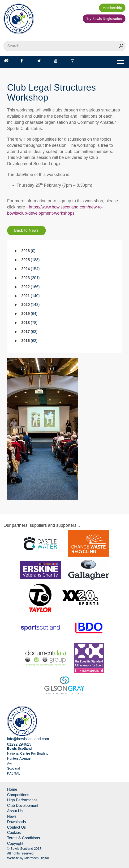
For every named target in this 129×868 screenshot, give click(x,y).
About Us (15, 811)
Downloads (16, 822)
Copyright (15, 843)
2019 (29, 314)
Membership (112, 8)
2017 (29, 332)
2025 (30, 260)
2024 (30, 269)
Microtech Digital (37, 858)
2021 (30, 296)
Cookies (14, 833)
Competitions (18, 795)
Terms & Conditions (24, 838)
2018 (29, 323)
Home (12, 789)
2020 (30, 305)
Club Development (23, 806)
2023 (30, 278)
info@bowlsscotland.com (28, 739)
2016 (29, 341)
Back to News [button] (26, 230)
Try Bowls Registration (104, 19)
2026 (28, 251)
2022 (30, 287)
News (12, 816)
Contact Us (16, 827)
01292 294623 (19, 744)
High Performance (22, 800)
